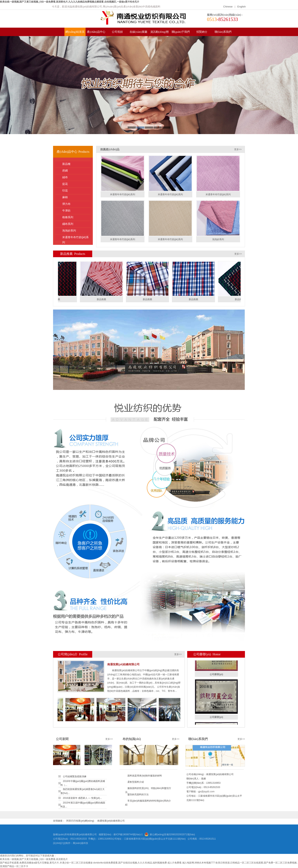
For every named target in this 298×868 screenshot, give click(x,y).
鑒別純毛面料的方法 (138, 794)
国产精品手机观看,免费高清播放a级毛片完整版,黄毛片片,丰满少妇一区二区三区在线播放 (46, 863)
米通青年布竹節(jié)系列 (75, 238)
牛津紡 (75, 211)
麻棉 (75, 197)
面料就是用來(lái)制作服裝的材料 (145, 776)
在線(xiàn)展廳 (138, 32)
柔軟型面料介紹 (136, 782)
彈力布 (75, 204)
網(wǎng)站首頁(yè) (75, 33)
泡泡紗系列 (75, 231)
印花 (75, 191)
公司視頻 (117, 32)
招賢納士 (202, 32)
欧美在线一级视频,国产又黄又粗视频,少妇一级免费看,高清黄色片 (34, 859)
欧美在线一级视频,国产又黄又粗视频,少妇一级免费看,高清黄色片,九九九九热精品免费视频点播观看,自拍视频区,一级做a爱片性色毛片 (70, 2)
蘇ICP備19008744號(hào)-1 (128, 834)
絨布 (75, 177)
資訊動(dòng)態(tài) (159, 33)
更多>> (238, 149)
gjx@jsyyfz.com (206, 792)
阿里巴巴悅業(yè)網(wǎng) (80, 821)
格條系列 (75, 217)
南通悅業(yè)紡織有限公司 (111, 821)
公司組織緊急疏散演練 (75, 776)
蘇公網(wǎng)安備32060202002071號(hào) (172, 834)
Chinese (228, 7)
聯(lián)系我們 (223, 32)
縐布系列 (75, 224)
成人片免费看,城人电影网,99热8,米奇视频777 (191, 863)
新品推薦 (102, 299)
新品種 (75, 164)
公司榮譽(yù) (216, 675)
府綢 (75, 171)
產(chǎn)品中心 (96, 32)
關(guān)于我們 (181, 32)
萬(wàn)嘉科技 (80, 843)
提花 (75, 184)
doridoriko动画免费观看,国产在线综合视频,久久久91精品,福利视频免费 (130, 863)
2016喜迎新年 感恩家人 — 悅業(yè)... (82, 798)
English (242, 7)
